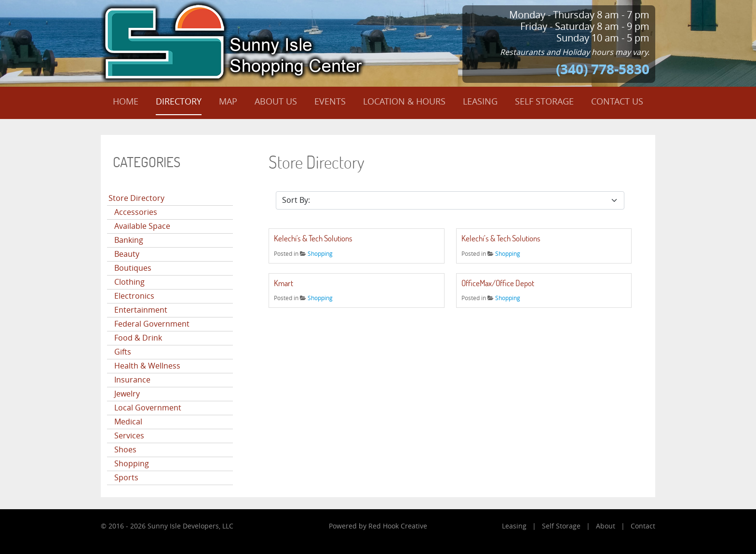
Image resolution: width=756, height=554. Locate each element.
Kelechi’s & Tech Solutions (501, 238)
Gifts (123, 352)
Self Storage (561, 526)
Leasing (514, 526)
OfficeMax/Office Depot (498, 283)
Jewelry (127, 394)
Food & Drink (138, 338)
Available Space (142, 226)
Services (129, 436)
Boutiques (133, 268)
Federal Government (152, 324)
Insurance (132, 380)
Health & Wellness (147, 366)
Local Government (148, 408)
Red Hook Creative (398, 526)
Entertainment (141, 310)
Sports (126, 478)
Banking (129, 240)
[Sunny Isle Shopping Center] (233, 41)
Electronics (134, 296)
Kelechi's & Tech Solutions (313, 238)
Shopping (132, 464)
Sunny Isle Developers (183, 526)
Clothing (129, 282)
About (606, 526)
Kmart (283, 283)
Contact (643, 526)
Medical (128, 422)
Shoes (125, 450)
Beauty (127, 254)
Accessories (136, 212)
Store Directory (136, 198)
